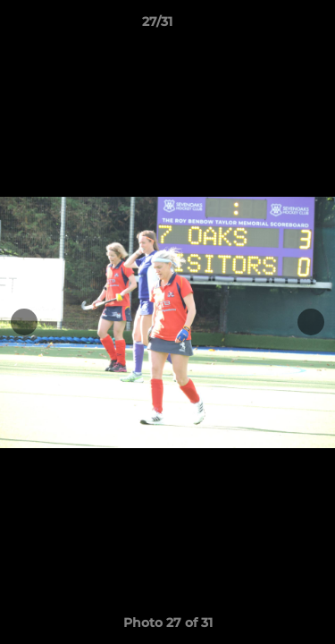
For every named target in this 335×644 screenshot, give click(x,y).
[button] (271, 26)
